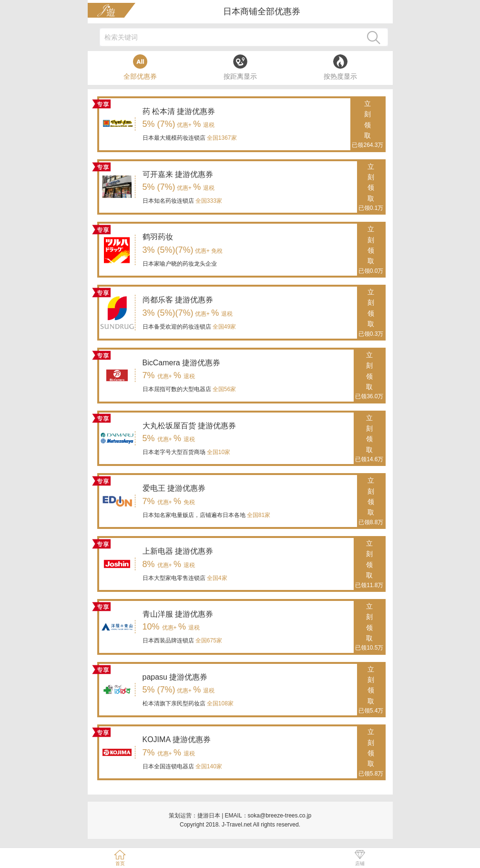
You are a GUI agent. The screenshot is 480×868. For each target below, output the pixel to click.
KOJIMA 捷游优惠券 (177, 739)
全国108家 (220, 703)
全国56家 (224, 389)
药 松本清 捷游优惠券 (179, 111)
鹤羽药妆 (158, 237)
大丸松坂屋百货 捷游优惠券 (189, 426)
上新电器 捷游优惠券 (178, 551)
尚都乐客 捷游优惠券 (178, 300)
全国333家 (208, 201)
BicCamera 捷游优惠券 (182, 363)
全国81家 (258, 515)
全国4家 (216, 578)
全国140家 (208, 766)
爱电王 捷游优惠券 (174, 488)
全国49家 (224, 327)
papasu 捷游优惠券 (175, 677)
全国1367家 (221, 138)
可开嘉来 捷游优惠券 (178, 174)
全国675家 (208, 641)
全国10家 (218, 452)
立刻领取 (368, 125)
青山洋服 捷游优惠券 (178, 614)
